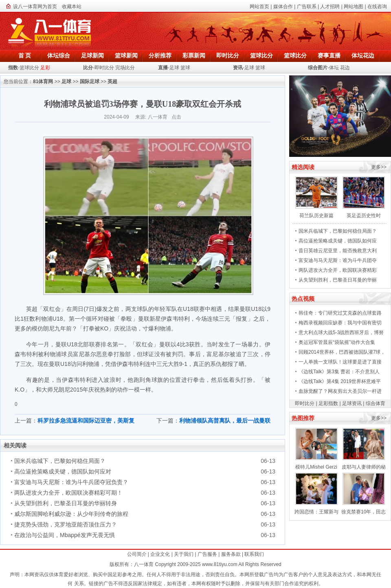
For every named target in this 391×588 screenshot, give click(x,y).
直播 (163, 68)
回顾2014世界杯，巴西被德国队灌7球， (342, 352)
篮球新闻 (126, 55)
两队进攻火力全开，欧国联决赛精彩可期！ (68, 493)
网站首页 (259, 7)
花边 (345, 68)
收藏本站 (72, 7)
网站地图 (354, 7)
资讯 (238, 68)
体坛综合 (59, 55)
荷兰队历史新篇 (316, 216)
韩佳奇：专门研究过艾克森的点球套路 (340, 313)
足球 (174, 68)
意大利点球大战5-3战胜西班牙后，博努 (341, 333)
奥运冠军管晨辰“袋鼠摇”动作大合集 (337, 342)
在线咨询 (377, 7)
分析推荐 (160, 55)
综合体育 (376, 403)
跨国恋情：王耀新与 (316, 512)
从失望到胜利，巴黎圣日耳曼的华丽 (338, 280)
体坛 (334, 68)
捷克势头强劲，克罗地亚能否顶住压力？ (66, 524)
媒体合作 (283, 7)
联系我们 (254, 554)
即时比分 (228, 55)
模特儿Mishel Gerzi (316, 467)
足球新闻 (92, 55)
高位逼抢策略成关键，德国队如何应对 (63, 471)
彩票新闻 (194, 55)
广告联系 (307, 7)
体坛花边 (363, 55)
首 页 (25, 55)
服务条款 (231, 554)
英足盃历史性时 (364, 216)
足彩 (45, 68)
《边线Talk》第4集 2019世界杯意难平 (340, 381)
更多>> (379, 167)
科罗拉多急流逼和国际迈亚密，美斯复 (86, 421)
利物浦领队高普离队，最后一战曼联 (225, 421)
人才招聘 (330, 7)
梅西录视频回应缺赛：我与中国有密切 (340, 323)
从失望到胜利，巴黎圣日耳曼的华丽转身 (66, 503)
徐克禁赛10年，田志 (364, 512)
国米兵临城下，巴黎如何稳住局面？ (60, 461)
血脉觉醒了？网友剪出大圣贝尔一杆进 (340, 391)
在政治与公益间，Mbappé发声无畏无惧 (65, 535)
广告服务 (207, 554)
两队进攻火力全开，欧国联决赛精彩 (338, 270)
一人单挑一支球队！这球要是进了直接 (340, 362)
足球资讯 (352, 403)
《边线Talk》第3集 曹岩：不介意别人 (339, 372)
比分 (88, 68)
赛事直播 (329, 55)
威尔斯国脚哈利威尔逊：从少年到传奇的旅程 (71, 514)
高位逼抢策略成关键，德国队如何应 (338, 241)
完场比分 (125, 68)
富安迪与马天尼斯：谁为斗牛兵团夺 (338, 260)
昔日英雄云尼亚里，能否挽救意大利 (338, 251)
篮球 (185, 68)
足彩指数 (328, 403)
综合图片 (318, 68)
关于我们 (184, 554)
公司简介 (137, 554)
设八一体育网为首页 (35, 7)
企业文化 (160, 554)
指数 (13, 68)
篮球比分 (261, 55)
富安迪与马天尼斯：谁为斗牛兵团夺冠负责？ (71, 482)
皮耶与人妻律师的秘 (364, 467)
